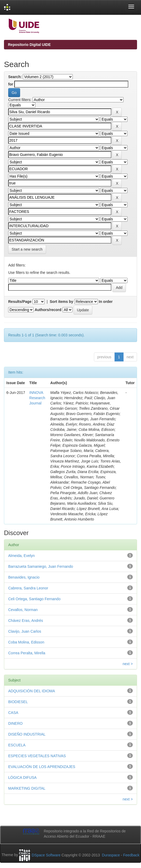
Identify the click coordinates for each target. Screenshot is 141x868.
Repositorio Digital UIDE (29, 45)
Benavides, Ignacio (24, 577)
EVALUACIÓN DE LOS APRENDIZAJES (42, 767)
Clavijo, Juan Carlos (25, 631)
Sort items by (62, 302)
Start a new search (27, 249)
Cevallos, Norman (23, 610)
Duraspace (111, 855)
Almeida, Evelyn (21, 556)
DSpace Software (46, 855)
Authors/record (48, 310)
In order (106, 302)
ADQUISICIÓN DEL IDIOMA (32, 691)
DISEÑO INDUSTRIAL (27, 734)
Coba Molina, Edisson (26, 642)
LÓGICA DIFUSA (22, 778)
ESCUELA (17, 745)
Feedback (131, 855)
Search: (15, 77)
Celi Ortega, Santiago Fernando (34, 599)
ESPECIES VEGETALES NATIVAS (37, 756)
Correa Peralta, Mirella (27, 653)
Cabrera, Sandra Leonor (28, 588)
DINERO (15, 723)
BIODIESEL (18, 702)
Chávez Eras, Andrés (26, 621)
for (11, 84)
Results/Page (20, 302)
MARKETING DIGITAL (27, 788)
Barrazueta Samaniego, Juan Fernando (41, 566)
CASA (13, 713)
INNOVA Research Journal (37, 398)
